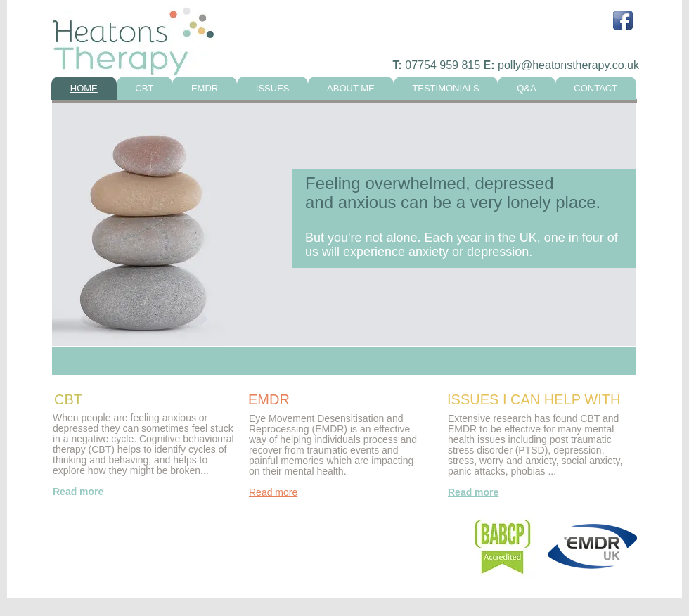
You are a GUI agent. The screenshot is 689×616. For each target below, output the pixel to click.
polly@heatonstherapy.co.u (566, 65)
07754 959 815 (443, 65)
